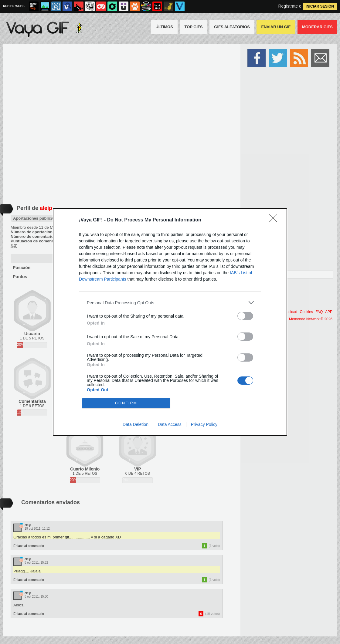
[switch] (245, 316)
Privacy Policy (204, 424)
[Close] (275, 220)
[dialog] (170, 322)
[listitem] (170, 303)
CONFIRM (126, 403)
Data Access (170, 424)
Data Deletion (136, 424)
